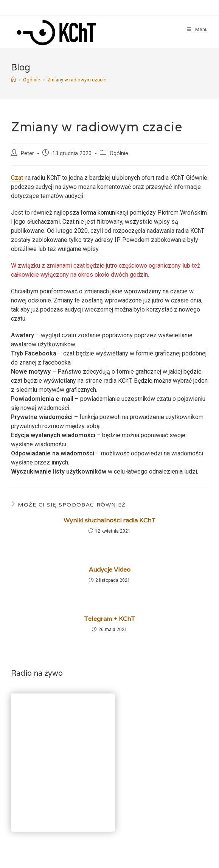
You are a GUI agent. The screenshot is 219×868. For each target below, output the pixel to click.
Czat (18, 178)
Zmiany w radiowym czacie (77, 80)
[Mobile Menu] (197, 30)
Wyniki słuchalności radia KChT (109, 520)
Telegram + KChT (109, 619)
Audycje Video (110, 570)
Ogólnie (119, 153)
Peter (27, 153)
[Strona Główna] (13, 80)
